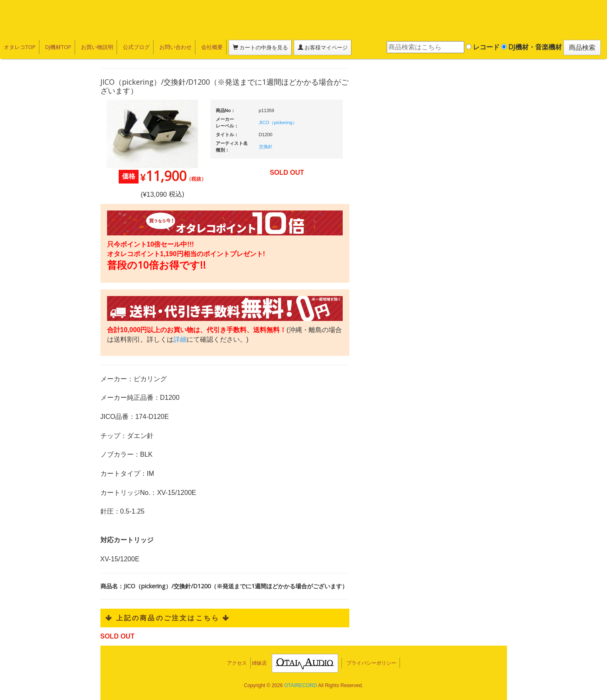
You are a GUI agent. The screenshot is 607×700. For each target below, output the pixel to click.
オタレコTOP (19, 47)
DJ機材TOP (57, 47)
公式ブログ (135, 47)
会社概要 (210, 47)
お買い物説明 (96, 47)
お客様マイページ (319, 47)
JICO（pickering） (278, 122)
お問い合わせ (173, 47)
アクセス (237, 663)
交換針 (266, 147)
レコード (483, 47)
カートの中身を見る (257, 47)
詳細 (180, 339)
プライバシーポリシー (371, 663)
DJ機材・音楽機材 (531, 47)
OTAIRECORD (301, 685)
